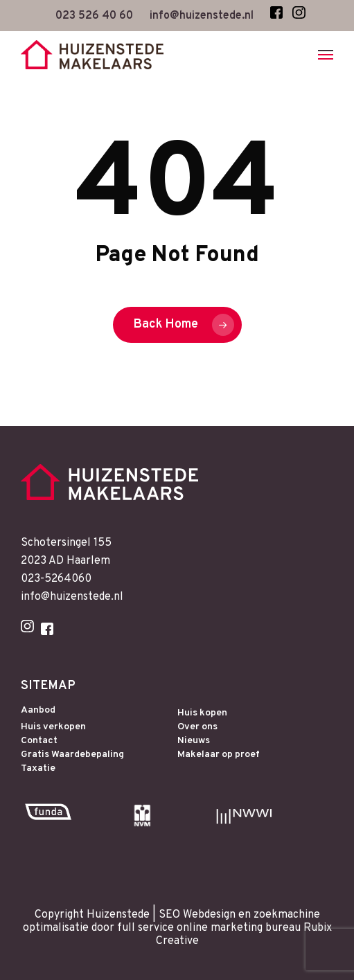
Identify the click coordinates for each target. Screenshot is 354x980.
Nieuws (194, 741)
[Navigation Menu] (326, 55)
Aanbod (38, 711)
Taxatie (38, 769)
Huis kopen (202, 713)
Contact (39, 741)
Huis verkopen (53, 727)
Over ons (197, 727)
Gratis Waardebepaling (72, 755)
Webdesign (209, 915)
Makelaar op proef (219, 755)
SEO (169, 915)
